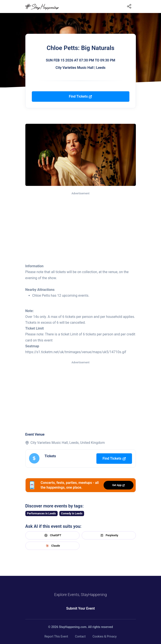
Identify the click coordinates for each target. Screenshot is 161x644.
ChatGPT (52, 535)
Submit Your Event (81, 608)
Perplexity (109, 535)
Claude (52, 546)
